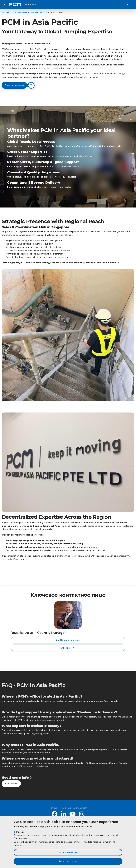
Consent (21, 832)
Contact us (11, 784)
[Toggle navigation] (4, 4)
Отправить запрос (68, 640)
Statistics (21, 839)
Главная (6, 12)
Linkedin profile (68, 648)
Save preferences (68, 852)
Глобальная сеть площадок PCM (29, 12)
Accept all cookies (68, 861)
